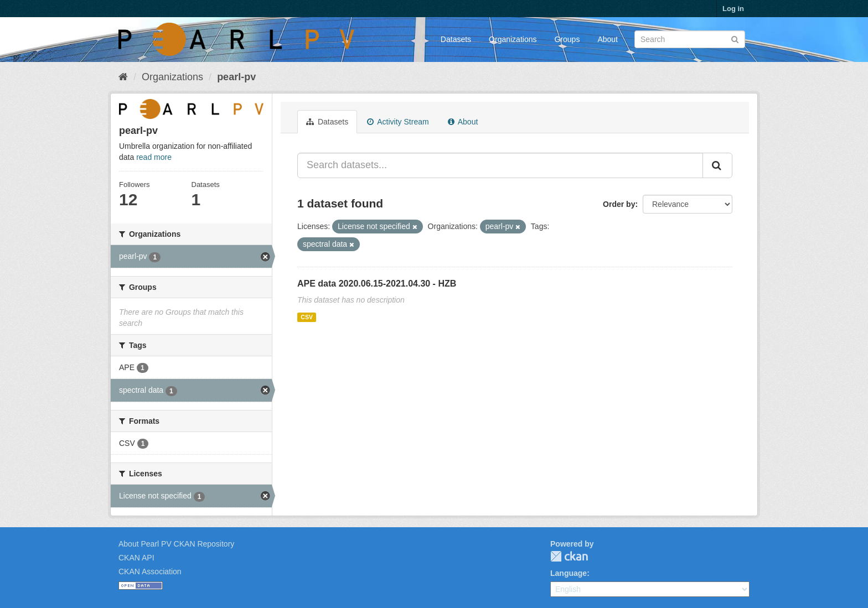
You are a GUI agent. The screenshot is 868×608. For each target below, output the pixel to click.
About (608, 39)
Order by (619, 204)
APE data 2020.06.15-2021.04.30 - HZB (377, 284)
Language (569, 573)
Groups (567, 39)
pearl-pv (236, 77)
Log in (733, 9)
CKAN (569, 556)
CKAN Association (150, 571)
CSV (307, 317)
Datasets (456, 39)
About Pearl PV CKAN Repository (176, 544)
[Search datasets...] (500, 165)
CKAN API (136, 558)
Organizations (513, 39)
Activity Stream (398, 122)
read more (154, 157)
